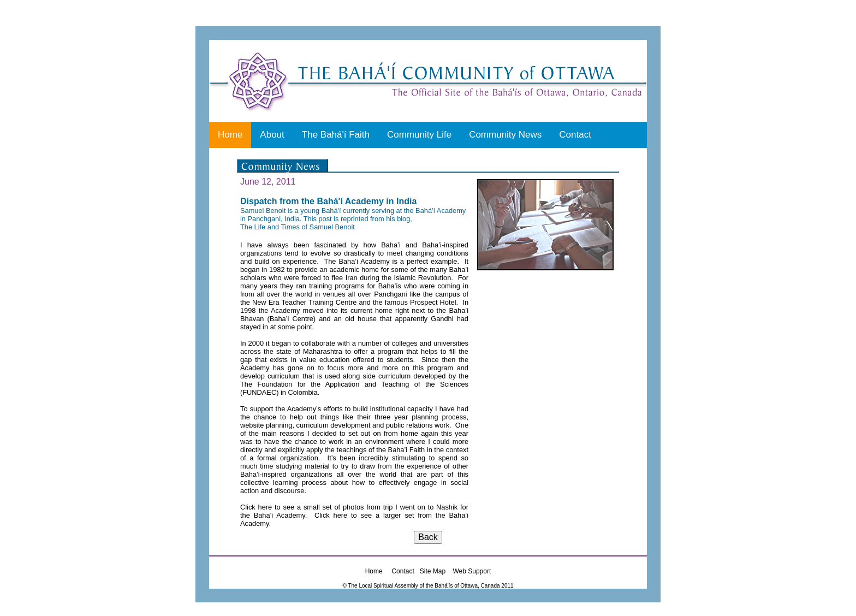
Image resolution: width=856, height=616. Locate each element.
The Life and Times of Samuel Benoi (296, 227)
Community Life (419, 135)
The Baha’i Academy (356, 261)
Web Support (472, 571)
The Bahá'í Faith (336, 135)
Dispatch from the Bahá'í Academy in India (328, 201)
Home (230, 135)
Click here (256, 507)
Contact (575, 135)
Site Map (433, 571)
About (272, 135)
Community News (505, 135)
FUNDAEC (259, 392)
